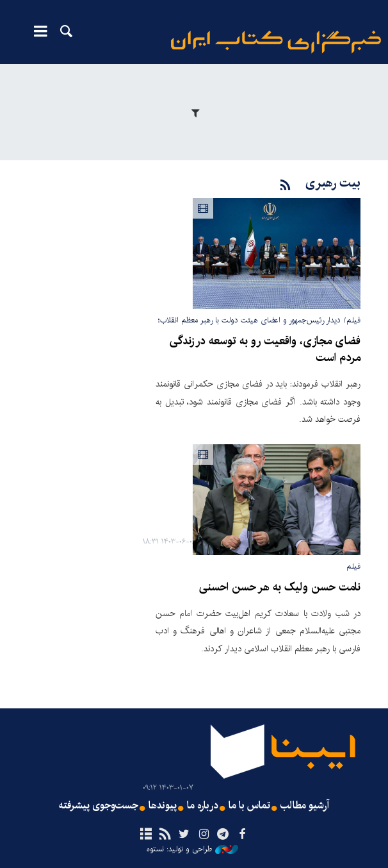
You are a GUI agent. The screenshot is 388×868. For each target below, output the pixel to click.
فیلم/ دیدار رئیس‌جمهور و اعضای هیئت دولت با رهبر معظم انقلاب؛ (259, 320)
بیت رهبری (333, 183)
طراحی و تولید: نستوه (192, 849)
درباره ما (203, 806)
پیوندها (163, 806)
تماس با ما (249, 806)
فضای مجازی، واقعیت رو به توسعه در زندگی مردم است (265, 350)
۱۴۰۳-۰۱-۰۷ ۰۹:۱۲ (168, 788)
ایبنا (276, 42)
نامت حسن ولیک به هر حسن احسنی (280, 588)
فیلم (353, 566)
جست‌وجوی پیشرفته (99, 806)
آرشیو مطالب (305, 806)
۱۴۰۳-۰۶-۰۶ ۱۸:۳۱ (169, 542)
